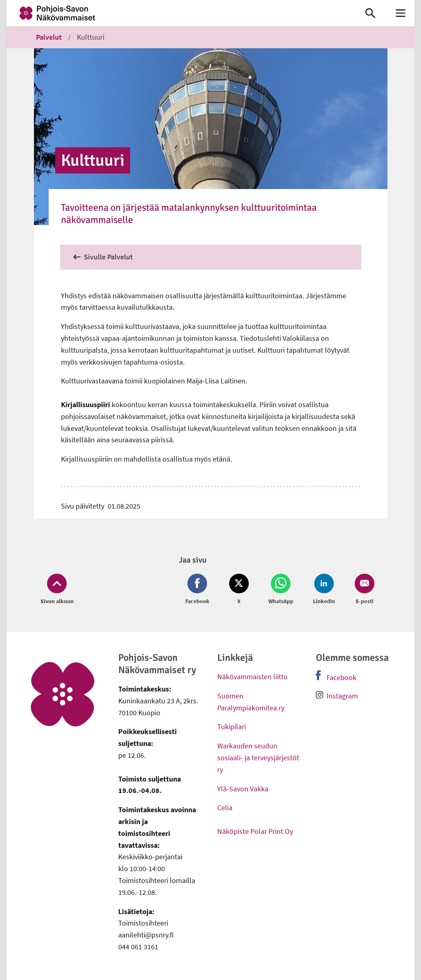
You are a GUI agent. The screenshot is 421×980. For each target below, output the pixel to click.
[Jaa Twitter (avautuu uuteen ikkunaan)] (239, 590)
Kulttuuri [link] (91, 37)
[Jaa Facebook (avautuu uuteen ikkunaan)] (199, 590)
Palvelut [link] (49, 37)
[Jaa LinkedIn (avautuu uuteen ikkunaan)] (324, 590)
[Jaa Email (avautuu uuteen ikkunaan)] (363, 590)
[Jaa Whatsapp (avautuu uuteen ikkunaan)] (281, 590)
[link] (178, 13)
